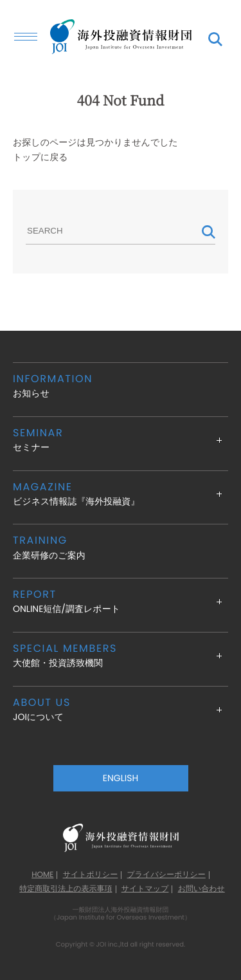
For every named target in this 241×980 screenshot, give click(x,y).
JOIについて (121, 709)
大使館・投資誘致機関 (121, 655)
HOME (42, 875)
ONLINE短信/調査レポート (121, 601)
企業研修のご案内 (121, 547)
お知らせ (121, 386)
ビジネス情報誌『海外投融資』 (121, 494)
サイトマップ (145, 889)
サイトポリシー (91, 875)
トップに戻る (40, 157)
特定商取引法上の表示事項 (66, 889)
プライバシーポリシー (166, 875)
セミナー (121, 440)
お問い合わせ (201, 889)
